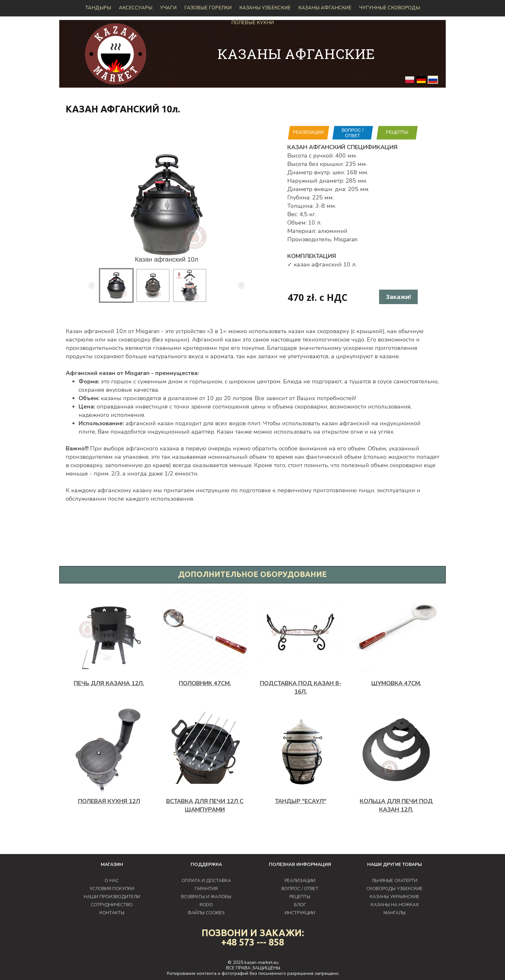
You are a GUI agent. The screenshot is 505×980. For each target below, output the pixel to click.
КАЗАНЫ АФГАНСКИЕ (325, 8)
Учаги (168, 8)
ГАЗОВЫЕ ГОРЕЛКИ (208, 8)
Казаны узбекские (265, 8)
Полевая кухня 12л (109, 801)
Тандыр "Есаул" (301, 801)
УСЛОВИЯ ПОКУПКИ (112, 889)
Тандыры (98, 8)
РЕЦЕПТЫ (397, 132)
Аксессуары (136, 8)
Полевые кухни (252, 23)
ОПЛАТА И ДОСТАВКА (206, 881)
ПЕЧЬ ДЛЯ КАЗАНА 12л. (109, 683)
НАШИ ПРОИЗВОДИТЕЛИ (112, 897)
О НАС (112, 881)
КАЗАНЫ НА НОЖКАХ (395, 905)
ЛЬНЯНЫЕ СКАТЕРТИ (395, 881)
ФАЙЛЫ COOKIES (206, 913)
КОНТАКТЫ (112, 913)
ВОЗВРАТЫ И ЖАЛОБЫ (206, 897)
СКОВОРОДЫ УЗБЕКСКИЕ (395, 889)
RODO (206, 905)
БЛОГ (300, 905)
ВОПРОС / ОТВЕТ (353, 133)
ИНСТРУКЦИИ (300, 913)
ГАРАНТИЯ (206, 889)
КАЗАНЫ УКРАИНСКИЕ (395, 897)
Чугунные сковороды (390, 8)
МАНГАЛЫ (395, 913)
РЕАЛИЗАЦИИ (309, 132)
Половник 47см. (205, 683)
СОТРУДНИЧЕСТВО (112, 905)
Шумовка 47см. (396, 683)
